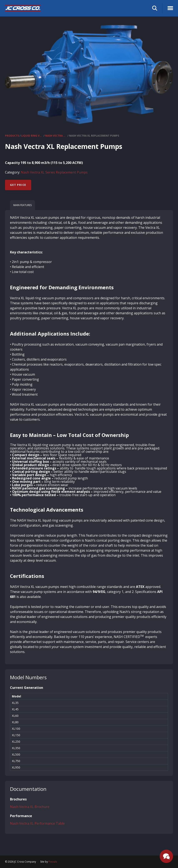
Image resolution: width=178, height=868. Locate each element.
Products (12, 136)
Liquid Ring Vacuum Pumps (32, 136)
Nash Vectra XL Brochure (30, 807)
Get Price (18, 185)
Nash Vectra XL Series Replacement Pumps (56, 136)
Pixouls (53, 862)
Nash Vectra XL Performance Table (37, 823)
